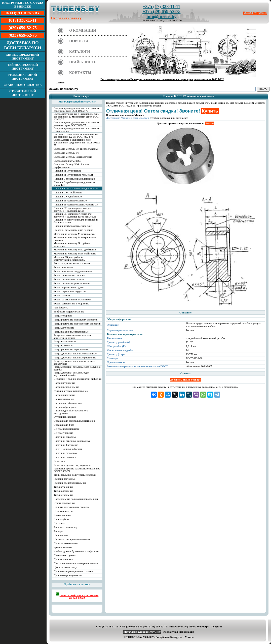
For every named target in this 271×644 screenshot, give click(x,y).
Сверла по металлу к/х (66, 153)
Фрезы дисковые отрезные (69, 279)
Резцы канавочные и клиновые (71, 332)
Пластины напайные (65, 457)
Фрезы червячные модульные (70, 291)
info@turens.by (161, 17)
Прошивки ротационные (68, 575)
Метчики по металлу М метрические (75, 234)
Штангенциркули (63, 511)
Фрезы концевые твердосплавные (73, 271)
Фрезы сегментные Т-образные (71, 304)
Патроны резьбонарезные (68, 403)
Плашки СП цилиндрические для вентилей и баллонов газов (73, 209)
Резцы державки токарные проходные (75, 354)
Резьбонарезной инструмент (23, 77)
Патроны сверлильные (66, 387)
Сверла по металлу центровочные (73, 157)
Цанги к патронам (64, 399)
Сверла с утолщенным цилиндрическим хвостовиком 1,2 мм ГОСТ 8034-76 (76, 135)
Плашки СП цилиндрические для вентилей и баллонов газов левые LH (75, 215)
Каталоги (80, 51)
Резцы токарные (63, 316)
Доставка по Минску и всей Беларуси (128, 118)
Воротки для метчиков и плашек (72, 263)
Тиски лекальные (63, 495)
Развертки (59, 461)
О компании (83, 30)
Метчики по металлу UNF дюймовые (75, 254)
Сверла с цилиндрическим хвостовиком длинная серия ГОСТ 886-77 (76, 124)
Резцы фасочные (63, 345)
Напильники (61, 535)
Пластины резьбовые (66, 453)
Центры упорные (63, 433)
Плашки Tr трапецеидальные (70, 201)
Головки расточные (65, 479)
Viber (192, 627)
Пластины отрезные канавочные (72, 441)
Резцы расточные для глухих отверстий (76, 320)
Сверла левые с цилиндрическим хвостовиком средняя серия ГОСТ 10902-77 (77, 143)
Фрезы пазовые (62, 296)
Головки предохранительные (70, 483)
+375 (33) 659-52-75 (156, 627)
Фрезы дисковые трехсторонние (72, 283)
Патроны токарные (64, 383)
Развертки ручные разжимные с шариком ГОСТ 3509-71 (77, 470)
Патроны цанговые (64, 395)
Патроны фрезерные (65, 407)
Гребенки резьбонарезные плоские (73, 230)
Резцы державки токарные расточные (75, 358)
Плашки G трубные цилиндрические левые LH (74, 184)
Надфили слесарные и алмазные (72, 539)
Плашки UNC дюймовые (68, 193)
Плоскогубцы (61, 519)
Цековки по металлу (65, 567)
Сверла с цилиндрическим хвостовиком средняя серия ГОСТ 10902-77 (76, 110)
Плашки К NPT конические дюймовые (76, 189)
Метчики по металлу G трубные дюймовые (72, 245)
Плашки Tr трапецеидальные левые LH (76, 205)
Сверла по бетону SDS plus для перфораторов (71, 166)
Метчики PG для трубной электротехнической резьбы (69, 258)
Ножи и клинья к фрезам (68, 449)
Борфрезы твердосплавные (69, 312)
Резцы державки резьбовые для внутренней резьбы (71, 374)
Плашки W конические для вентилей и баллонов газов (76, 221)
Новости (79, 41)
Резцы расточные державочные (71, 350)
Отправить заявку (66, 18)
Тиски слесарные (63, 491)
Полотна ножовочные (66, 543)
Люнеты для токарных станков (71, 507)
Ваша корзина (255, 13)
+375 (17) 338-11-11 (161, 7)
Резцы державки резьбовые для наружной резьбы (77, 368)
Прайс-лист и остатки (77, 584)
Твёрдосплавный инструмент (23, 67)
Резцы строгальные (65, 341)
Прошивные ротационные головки (73, 571)
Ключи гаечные (62, 515)
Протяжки (59, 523)
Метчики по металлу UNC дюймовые (75, 250)
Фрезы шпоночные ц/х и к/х (70, 275)
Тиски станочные (63, 487)
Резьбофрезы (61, 308)
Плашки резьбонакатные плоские (73, 226)
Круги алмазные (63, 547)
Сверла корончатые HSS (67, 161)
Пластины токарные (65, 437)
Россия (209, 123)
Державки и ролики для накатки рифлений (78, 379)
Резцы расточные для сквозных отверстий (78, 324)
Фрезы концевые (63, 267)
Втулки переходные (65, 417)
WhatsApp (203, 627)
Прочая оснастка (63, 559)
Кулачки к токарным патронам (71, 391)
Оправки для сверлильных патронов (74, 421)
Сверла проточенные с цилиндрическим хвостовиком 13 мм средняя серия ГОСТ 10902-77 (77, 117)
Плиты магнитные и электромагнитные (76, 563)
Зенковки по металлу (66, 527)
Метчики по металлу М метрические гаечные (75, 239)
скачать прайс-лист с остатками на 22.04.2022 (77, 596)
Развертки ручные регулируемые (72, 465)
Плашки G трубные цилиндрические (74, 179)
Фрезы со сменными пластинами (72, 300)
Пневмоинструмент (65, 555)
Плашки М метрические (67, 171)
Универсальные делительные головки (75, 475)
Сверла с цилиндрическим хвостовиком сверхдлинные (76, 130)
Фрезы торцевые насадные (69, 287)
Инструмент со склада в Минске (23, 5)
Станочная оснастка (23, 85)
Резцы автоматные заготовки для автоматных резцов (72, 337)
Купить (210, 111)
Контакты (80, 73)
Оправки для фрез (64, 425)
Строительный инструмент (23, 93)
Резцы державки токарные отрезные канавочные (74, 362)
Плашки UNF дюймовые (68, 197)
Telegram (217, 627)
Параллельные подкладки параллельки (76, 499)
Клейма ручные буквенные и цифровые (76, 551)
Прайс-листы (83, 62)
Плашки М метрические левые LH (73, 175)
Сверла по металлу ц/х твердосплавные (76, 149)
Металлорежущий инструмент (23, 57)
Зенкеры (58, 531)
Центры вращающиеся (67, 429)
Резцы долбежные (64, 328)
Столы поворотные (64, 503)
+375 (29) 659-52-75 (161, 12)
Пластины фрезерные (66, 445)
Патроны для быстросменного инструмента (71, 412)
